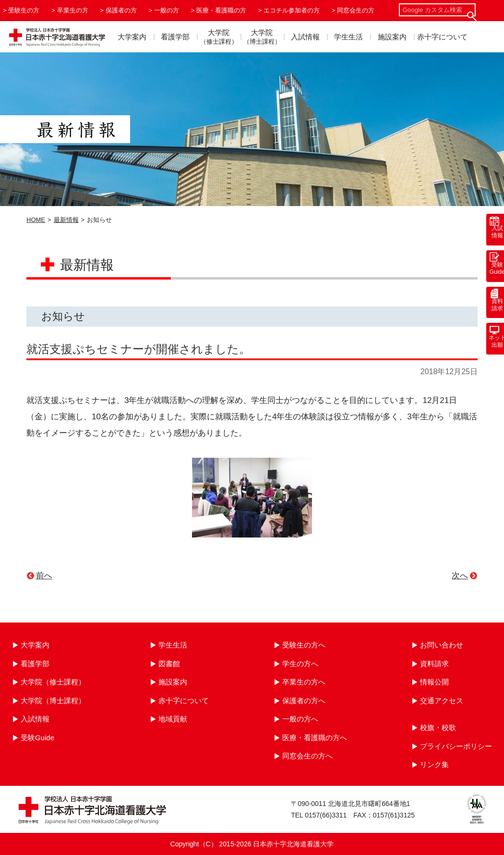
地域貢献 (173, 719)
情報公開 (434, 682)
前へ (44, 576)
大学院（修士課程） (53, 682)
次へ (460, 576)
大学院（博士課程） (53, 701)
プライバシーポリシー (456, 746)
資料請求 (434, 664)
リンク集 (434, 764)
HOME (36, 220)
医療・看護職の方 (221, 10)
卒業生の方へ (304, 682)
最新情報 (66, 220)
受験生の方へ (304, 645)
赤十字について (442, 37)
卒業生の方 (73, 10)
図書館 (169, 664)
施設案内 (392, 37)
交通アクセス (442, 701)
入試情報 (305, 37)
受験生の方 (24, 10)
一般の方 (167, 10)
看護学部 (175, 37)
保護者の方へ (304, 701)
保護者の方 (121, 10)
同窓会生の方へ (307, 756)
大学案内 (132, 37)
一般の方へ (300, 719)
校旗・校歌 (438, 727)
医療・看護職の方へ (315, 738)
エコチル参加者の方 (292, 10)
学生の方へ (300, 664)
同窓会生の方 (356, 10)
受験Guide (37, 738)
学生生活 (348, 37)
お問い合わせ (442, 645)
